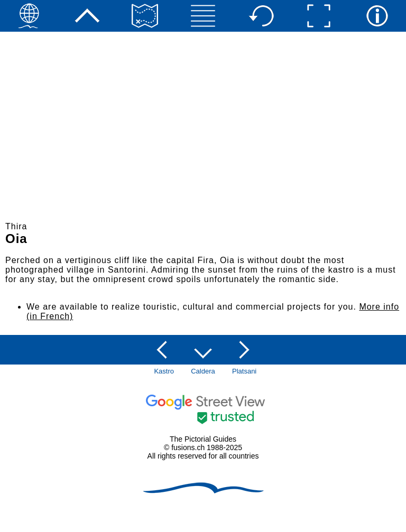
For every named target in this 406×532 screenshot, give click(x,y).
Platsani (244, 371)
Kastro (164, 371)
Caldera (203, 371)
